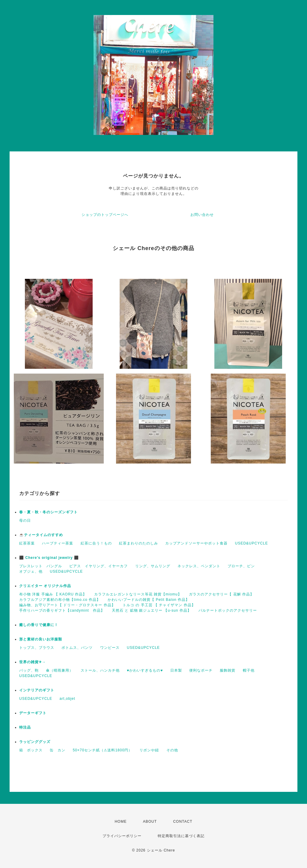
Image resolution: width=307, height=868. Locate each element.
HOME (121, 822)
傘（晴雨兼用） (60, 670)
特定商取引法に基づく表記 (181, 836)
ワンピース (110, 648)
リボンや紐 (149, 750)
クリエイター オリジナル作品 (45, 586)
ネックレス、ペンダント (199, 566)
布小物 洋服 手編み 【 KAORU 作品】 (53, 594)
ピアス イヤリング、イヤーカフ (98, 566)
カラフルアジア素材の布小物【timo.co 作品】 (60, 600)
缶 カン (58, 750)
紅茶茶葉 (27, 543)
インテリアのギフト (37, 690)
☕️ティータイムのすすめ (41, 535)
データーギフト (33, 713)
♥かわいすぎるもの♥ (145, 670)
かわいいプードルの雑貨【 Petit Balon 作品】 (149, 600)
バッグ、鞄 (29, 670)
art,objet (67, 699)
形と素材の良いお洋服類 (41, 639)
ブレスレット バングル (41, 566)
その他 (172, 750)
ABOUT (150, 822)
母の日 (25, 521)
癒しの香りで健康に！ (39, 625)
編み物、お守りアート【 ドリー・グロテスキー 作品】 (67, 605)
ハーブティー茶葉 (58, 543)
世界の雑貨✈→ (33, 662)
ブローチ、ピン (241, 566)
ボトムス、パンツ (77, 648)
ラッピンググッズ (35, 742)
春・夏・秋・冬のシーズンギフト (48, 512)
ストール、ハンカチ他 (100, 670)
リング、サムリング (153, 566)
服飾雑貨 (228, 670)
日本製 (176, 670)
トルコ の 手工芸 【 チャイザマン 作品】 (159, 605)
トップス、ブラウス (37, 648)
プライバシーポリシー (122, 836)
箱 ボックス (31, 750)
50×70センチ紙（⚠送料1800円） (103, 750)
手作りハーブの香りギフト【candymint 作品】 (62, 610)
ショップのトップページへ (105, 215)
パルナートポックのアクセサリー (228, 610)
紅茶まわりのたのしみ (139, 543)
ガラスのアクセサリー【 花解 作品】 (221, 594)
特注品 (25, 727)
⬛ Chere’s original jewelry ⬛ (49, 558)
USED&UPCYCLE (252, 543)
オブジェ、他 (31, 571)
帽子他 (249, 670)
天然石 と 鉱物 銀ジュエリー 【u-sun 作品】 (152, 610)
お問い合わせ (202, 215)
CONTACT (183, 822)
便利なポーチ (201, 670)
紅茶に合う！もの (96, 543)
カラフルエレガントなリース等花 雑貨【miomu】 (138, 594)
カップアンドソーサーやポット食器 (196, 543)
